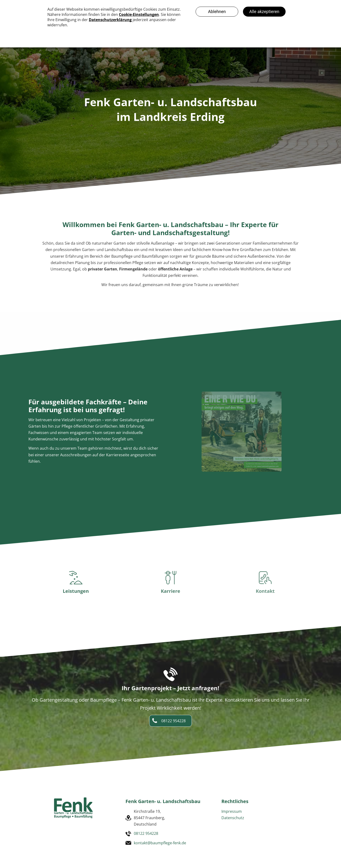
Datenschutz (233, 818)
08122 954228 (146, 833)
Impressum (232, 811)
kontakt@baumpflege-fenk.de (160, 843)
